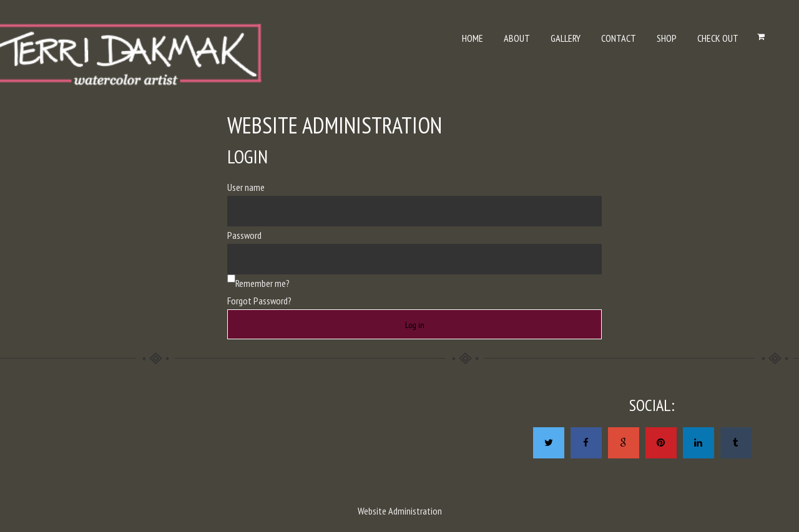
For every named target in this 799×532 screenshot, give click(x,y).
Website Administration (400, 511)
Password (244, 235)
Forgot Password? (259, 301)
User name (246, 187)
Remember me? (262, 283)
